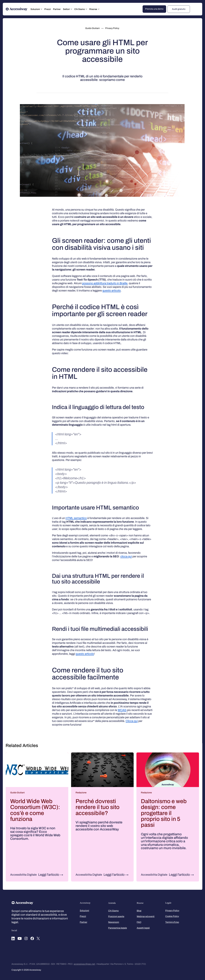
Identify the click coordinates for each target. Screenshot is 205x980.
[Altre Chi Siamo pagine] (86, 9)
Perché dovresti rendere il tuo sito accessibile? (98, 807)
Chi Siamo (113, 911)
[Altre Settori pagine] (71, 9)
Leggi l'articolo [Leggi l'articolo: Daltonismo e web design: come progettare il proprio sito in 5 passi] (179, 875)
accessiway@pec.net (84, 964)
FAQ (139, 922)
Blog (139, 911)
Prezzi (83, 916)
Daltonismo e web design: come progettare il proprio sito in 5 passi (164, 813)
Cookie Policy (172, 916)
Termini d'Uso (172, 922)
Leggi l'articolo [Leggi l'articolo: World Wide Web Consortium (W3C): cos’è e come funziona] (49, 875)
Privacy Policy (172, 911)
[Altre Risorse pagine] (99, 9)
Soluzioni (84, 911)
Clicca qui (132, 721)
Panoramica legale (118, 928)
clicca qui (126, 556)
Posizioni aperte (116, 916)
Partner (83, 922)
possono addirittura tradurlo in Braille (105, 283)
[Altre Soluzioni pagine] (41, 9)
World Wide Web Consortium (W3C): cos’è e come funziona (35, 810)
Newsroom (114, 922)
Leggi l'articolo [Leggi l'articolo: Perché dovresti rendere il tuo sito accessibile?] (114, 875)
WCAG (122, 710)
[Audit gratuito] (179, 9)
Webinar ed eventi (146, 916)
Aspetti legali (143, 928)
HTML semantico (76, 518)
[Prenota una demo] (154, 9)
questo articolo (112, 291)
